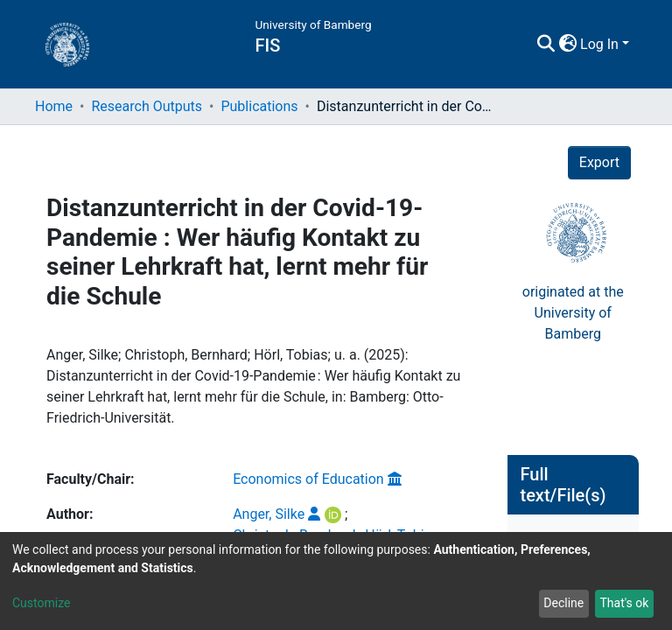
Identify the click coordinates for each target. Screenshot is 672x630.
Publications (259, 106)
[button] (567, 45)
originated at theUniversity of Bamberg (573, 280)
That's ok (624, 603)
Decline (563, 603)
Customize (41, 603)
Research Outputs (147, 106)
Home (54, 106)
